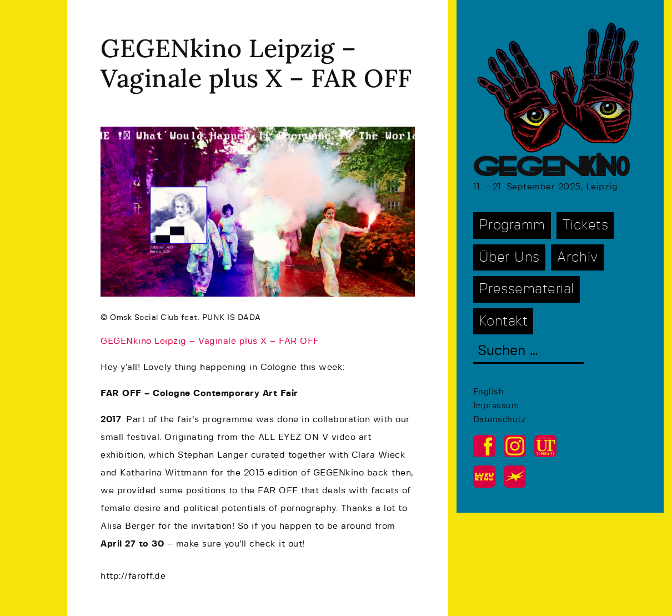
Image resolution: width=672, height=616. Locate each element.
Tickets (585, 225)
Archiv (577, 257)
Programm (512, 225)
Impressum (496, 406)
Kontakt (503, 321)
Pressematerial (526, 289)
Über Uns (509, 257)
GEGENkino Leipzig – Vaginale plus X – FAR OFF (210, 341)
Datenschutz (500, 420)
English (489, 392)
